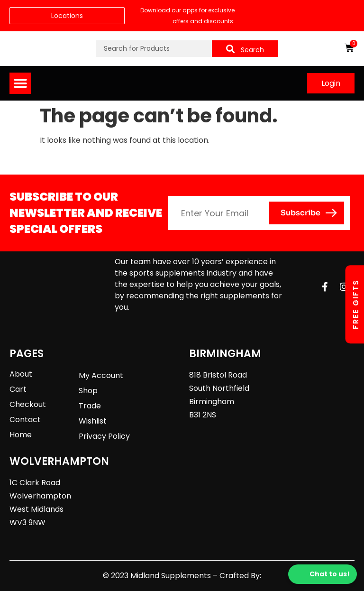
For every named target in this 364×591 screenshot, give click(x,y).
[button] (20, 83)
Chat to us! (323, 574)
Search (245, 50)
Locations (67, 16)
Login (331, 83)
